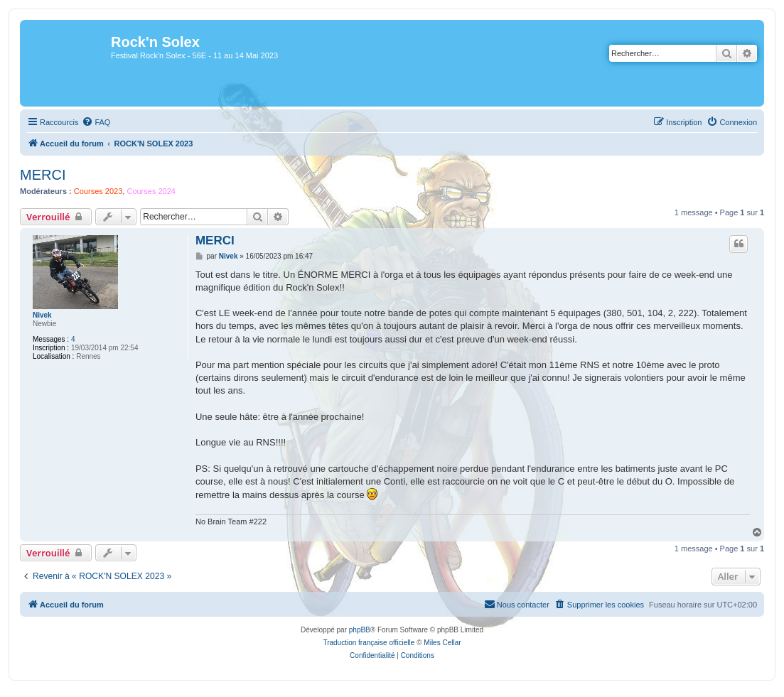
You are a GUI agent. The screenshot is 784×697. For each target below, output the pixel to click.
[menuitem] (96, 122)
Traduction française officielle (369, 643)
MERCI (43, 175)
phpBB (360, 630)
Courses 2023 (98, 191)
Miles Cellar (442, 643)
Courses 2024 (151, 191)
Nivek (42, 315)
